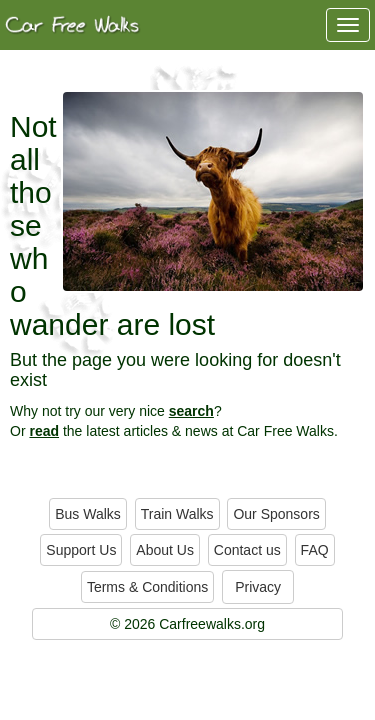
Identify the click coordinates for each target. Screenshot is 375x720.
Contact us (247, 550)
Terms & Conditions (147, 587)
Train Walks (177, 514)
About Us (165, 550)
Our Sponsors (276, 514)
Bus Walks (88, 514)
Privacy (258, 587)
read (44, 431)
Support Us (81, 550)
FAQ (315, 550)
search (191, 411)
